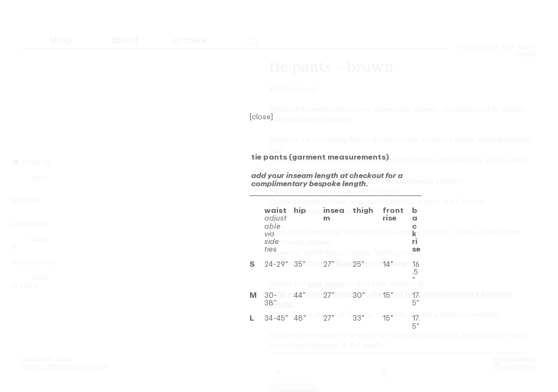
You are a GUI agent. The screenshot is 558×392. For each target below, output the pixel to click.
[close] (261, 117)
